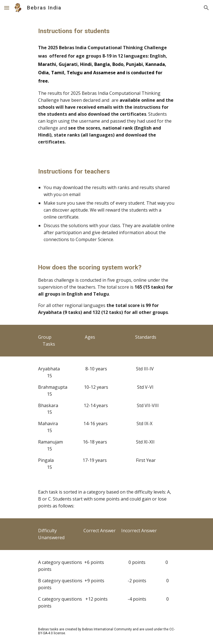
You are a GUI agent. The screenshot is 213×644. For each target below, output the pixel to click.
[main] (106, 31)
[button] (7, 8)
